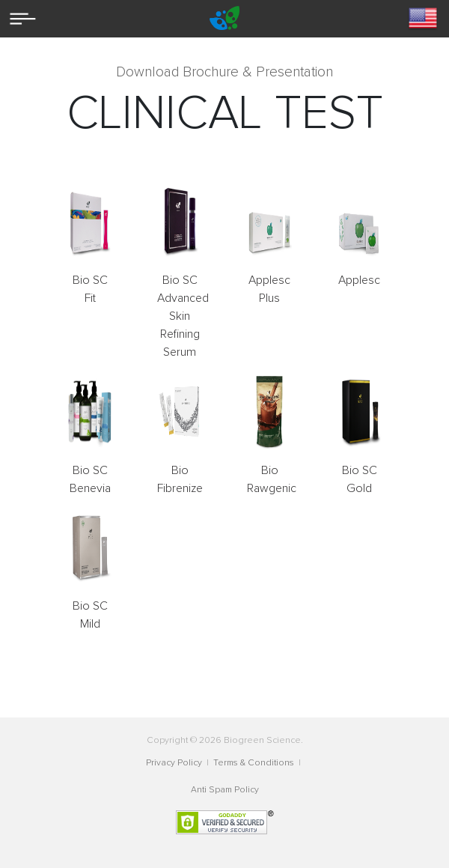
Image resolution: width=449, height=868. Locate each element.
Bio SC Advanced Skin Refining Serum (183, 316)
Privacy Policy (175, 763)
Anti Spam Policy (225, 790)
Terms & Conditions (255, 763)
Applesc (359, 280)
